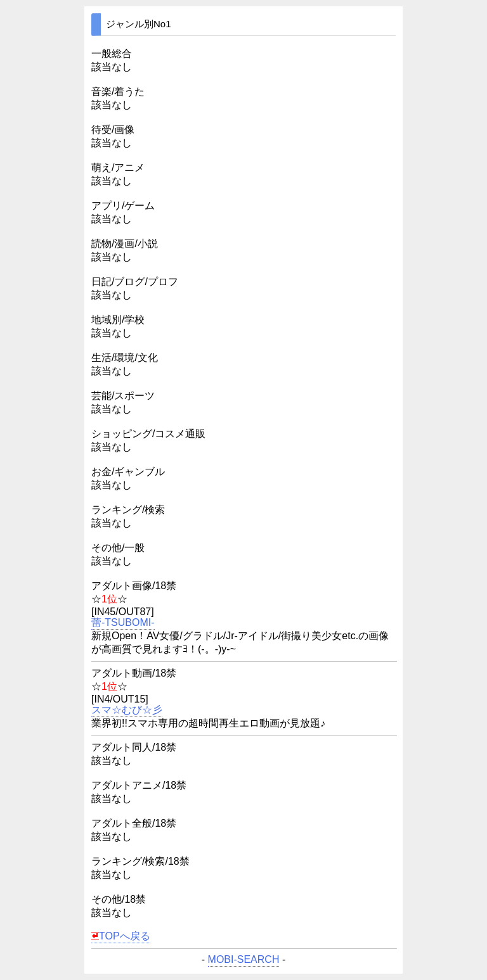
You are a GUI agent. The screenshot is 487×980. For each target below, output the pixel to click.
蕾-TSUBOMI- (123, 623)
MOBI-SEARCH (244, 960)
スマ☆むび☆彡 (127, 710)
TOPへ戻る (121, 936)
